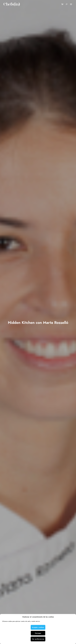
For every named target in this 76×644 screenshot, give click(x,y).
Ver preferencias (38, 639)
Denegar (38, 633)
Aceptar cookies (38, 627)
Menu (71, 4)
